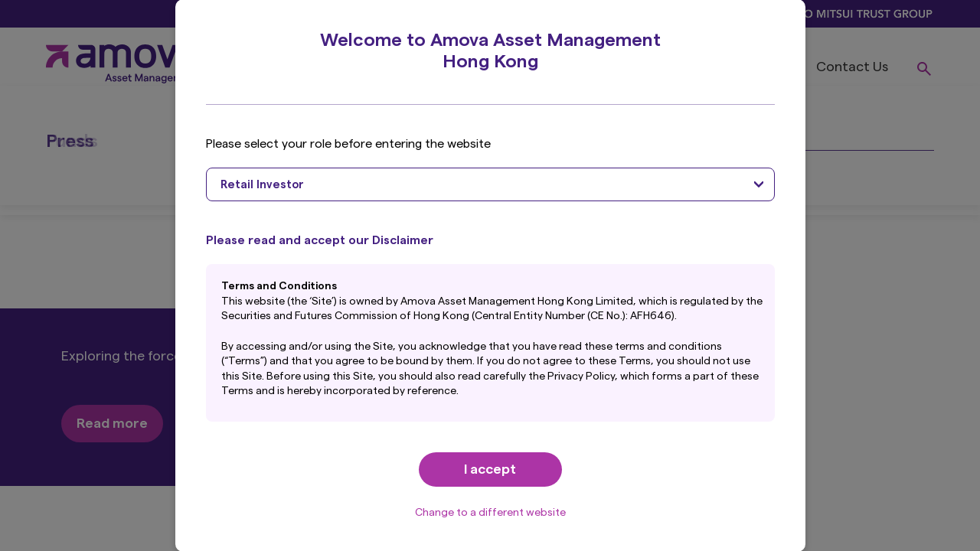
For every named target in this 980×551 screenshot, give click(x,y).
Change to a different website (490, 513)
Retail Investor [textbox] (262, 185)
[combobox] (490, 184)
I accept (490, 469)
